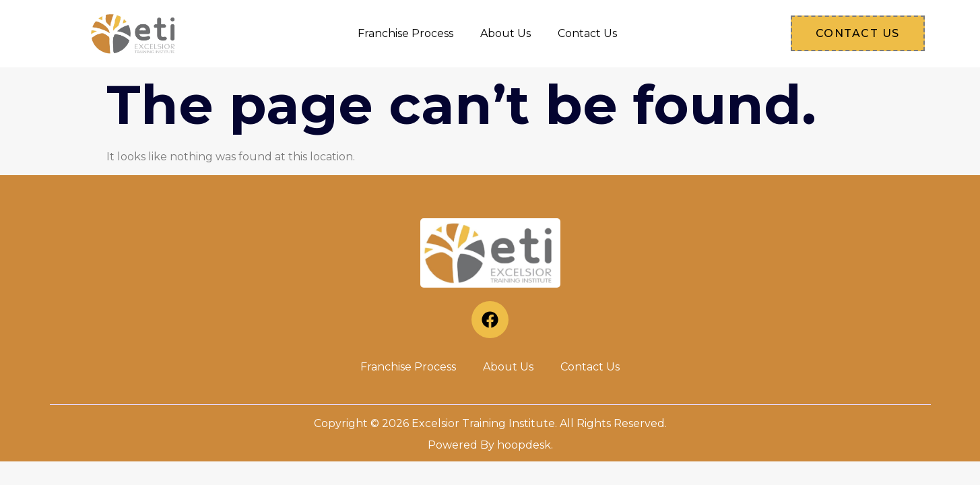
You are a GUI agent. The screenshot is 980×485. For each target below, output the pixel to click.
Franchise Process (405, 33)
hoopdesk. (525, 445)
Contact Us (587, 33)
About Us (505, 33)
